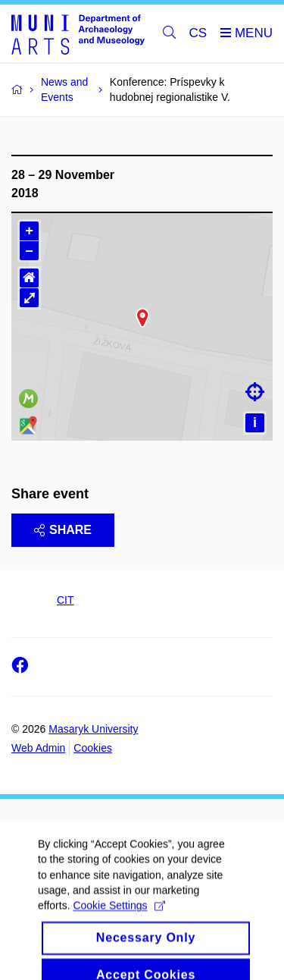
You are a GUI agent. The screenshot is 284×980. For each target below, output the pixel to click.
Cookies (93, 748)
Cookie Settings (119, 933)
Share (63, 530)
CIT (66, 600)
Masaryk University (93, 729)
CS (198, 33)
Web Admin (38, 748)
